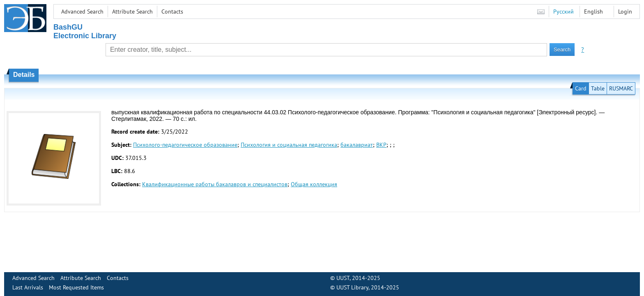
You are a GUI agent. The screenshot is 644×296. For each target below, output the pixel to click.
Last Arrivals (28, 287)
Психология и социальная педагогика (289, 145)
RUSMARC (621, 88)
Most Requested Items (76, 287)
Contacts (172, 12)
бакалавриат (357, 145)
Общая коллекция (314, 184)
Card (581, 88)
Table (598, 88)
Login (625, 12)
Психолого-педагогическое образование (185, 145)
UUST (343, 278)
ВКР (381, 145)
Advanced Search (82, 12)
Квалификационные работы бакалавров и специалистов (215, 184)
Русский (563, 12)
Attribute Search (132, 12)
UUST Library (352, 287)
